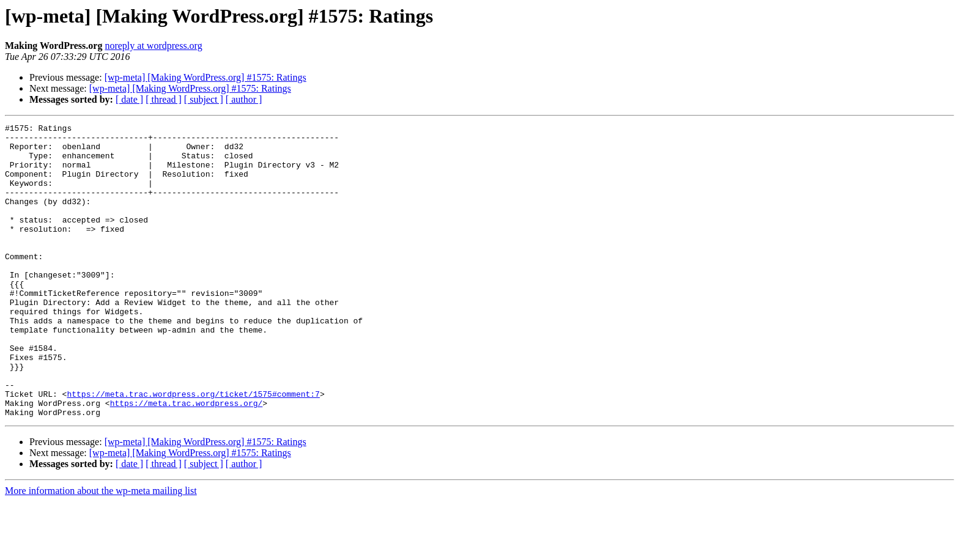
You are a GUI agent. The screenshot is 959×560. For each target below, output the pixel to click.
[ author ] (244, 99)
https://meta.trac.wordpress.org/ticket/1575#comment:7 (193, 449)
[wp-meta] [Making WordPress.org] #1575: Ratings (206, 77)
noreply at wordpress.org (153, 46)
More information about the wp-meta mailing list (101, 549)
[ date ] (129, 99)
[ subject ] (204, 99)
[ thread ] (164, 99)
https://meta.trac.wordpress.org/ (187, 460)
